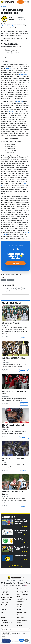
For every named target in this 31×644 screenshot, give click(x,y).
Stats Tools (20, 607)
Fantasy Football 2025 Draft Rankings (21, 531)
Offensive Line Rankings (11, 323)
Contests (19, 625)
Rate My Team (19, 539)
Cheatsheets (5, 602)
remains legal (23, 74)
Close (26, 640)
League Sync (5, 592)
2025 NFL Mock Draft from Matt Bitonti (13, 459)
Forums (19, 623)
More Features (15, 566)
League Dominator (6, 597)
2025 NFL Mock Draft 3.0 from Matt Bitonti (15, 393)
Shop (18, 615)
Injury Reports (5, 625)
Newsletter (4, 620)
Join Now (21, 2)
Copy (6, 288)
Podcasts (4, 618)
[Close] (28, 630)
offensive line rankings (8, 26)
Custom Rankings (6, 600)
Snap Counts (20, 604)
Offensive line (11, 280)
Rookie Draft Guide (6, 623)
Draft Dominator (6, 594)
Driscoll (11, 111)
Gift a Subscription (22, 620)
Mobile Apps (20, 618)
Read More (24, 337)
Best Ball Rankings (22, 599)
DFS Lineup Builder (22, 592)
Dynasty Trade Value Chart (22, 595)
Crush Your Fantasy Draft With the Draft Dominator (21, 522)
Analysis (4, 280)
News (3, 615)
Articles (4, 6)
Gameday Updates (20, 556)
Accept (21, 640)
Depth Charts (20, 602)
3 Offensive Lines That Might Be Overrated (14, 493)
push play (8, 69)
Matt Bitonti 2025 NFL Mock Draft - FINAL (15, 359)
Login (15, 249)
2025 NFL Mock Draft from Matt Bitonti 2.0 (13, 426)
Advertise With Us (22, 612)
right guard (20, 101)
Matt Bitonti (11, 19)
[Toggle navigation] (28, 2)
